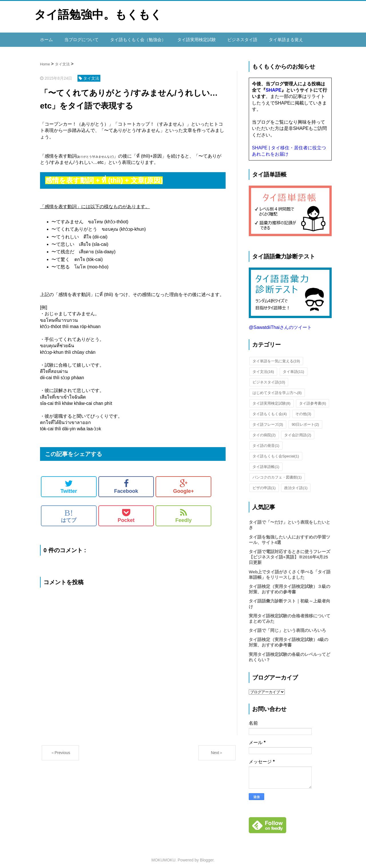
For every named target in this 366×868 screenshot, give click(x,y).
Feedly (183, 512)
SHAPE (273, 86)
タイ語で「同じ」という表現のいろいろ (287, 627)
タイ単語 (294, 368)
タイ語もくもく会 (270, 410)
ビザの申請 (264, 484)
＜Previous (60, 749)
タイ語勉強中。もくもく (98, 15)
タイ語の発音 (266, 442)
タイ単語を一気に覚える (276, 357)
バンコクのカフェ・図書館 (277, 474)
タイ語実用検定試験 (188, 38)
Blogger (207, 856)
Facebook (126, 483)
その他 (303, 410)
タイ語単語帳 (266, 463)
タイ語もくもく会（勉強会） (133, 38)
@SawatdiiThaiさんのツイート (280, 324)
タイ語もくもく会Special (276, 452)
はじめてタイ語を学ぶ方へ (277, 389)
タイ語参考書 (313, 400)
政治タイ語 (296, 484)
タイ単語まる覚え (273, 38)
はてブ (69, 512)
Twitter (69, 483)
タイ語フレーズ (268, 421)
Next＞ (217, 749)
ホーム (46, 38)
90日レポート (305, 421)
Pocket (126, 512)
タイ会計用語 (298, 431)
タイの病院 (264, 431)
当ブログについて (79, 38)
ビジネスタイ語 (232, 38)
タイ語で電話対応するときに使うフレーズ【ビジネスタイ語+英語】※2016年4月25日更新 (290, 553)
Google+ (183, 483)
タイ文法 (263, 368)
